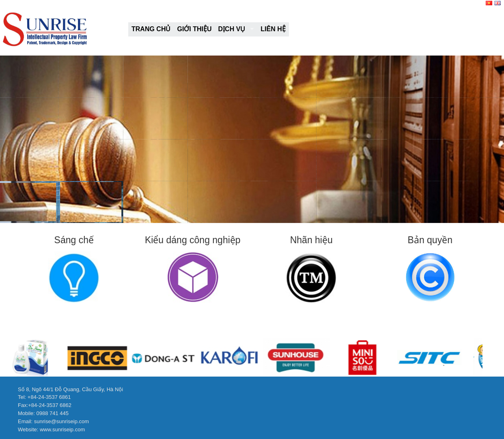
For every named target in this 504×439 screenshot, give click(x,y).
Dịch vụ (232, 29)
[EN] (498, 4)
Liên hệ (273, 29)
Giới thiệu (194, 29)
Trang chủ (151, 29)
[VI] (489, 4)
